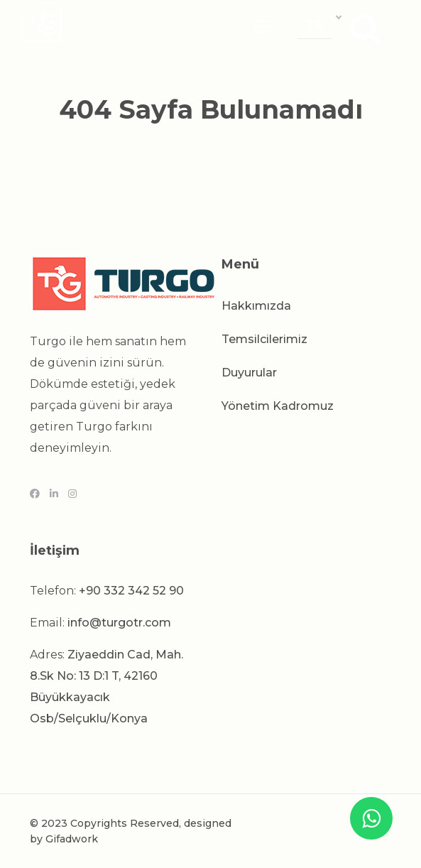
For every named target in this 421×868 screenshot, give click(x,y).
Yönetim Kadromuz (278, 406)
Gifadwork (72, 839)
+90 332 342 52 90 (131, 591)
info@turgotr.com (119, 623)
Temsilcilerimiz (264, 339)
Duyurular (249, 373)
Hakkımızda (256, 306)
